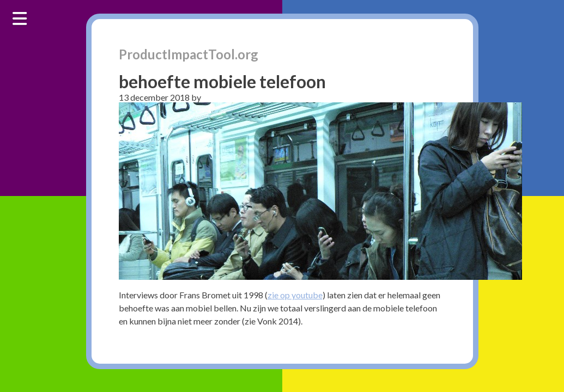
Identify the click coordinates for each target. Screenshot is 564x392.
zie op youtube (295, 295)
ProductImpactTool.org (189, 54)
